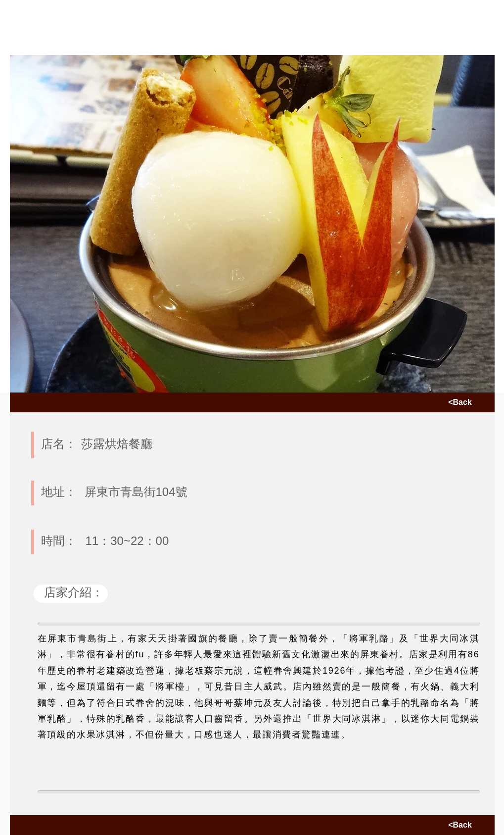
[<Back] (460, 402)
